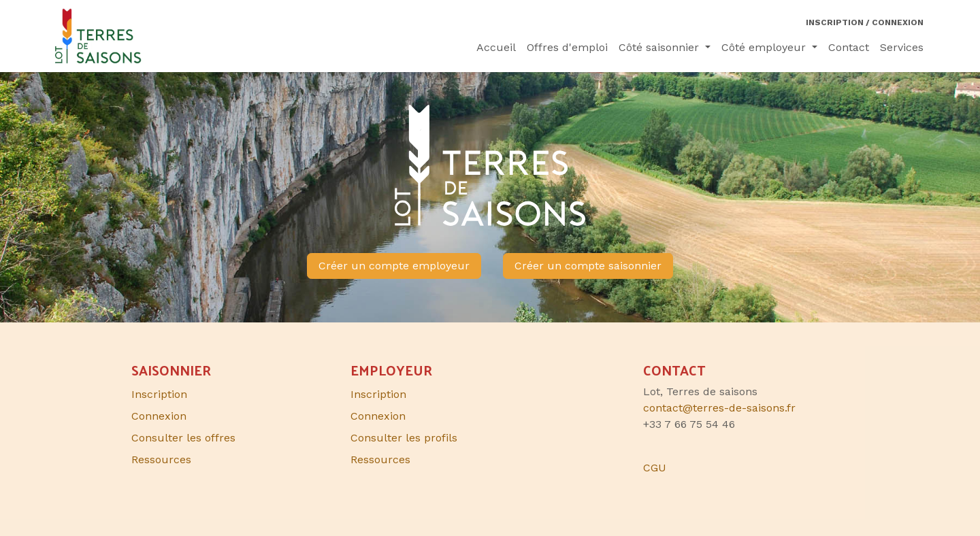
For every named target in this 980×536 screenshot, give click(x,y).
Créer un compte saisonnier (588, 266)
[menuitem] (496, 48)
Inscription (378, 394)
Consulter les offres (183, 438)
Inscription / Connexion (865, 22)
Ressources (380, 459)
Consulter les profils (404, 438)
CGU (655, 468)
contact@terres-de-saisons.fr (719, 408)
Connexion (378, 416)
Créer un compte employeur (394, 266)
